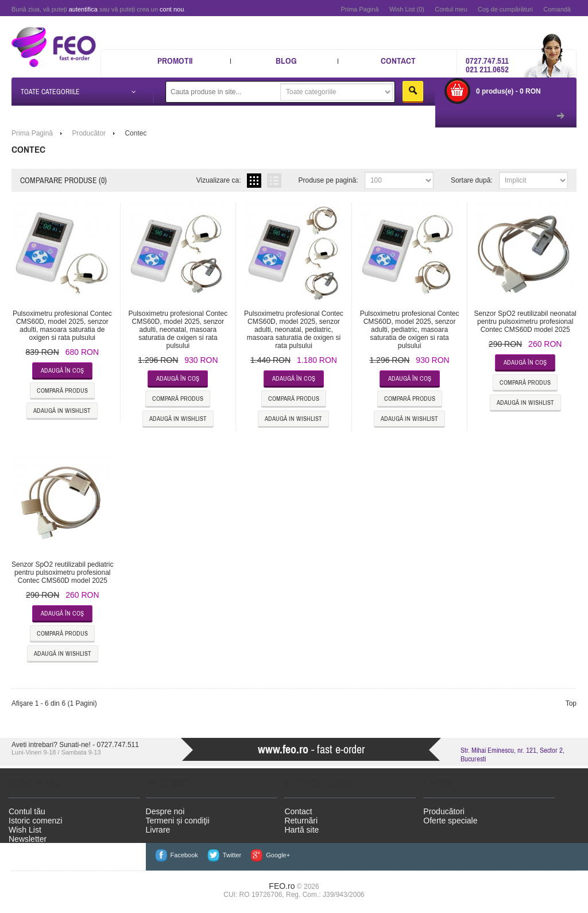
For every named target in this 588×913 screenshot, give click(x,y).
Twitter (232, 855)
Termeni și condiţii (178, 821)
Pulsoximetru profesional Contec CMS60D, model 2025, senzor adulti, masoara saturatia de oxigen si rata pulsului (62, 326)
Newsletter (28, 839)
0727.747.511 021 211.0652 (487, 65)
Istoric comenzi (35, 821)
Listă (274, 181)
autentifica (83, 9)
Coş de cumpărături (505, 9)
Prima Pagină (359, 9)
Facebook (184, 855)
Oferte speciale (450, 821)
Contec (136, 133)
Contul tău (27, 811)
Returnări (301, 821)
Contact (398, 61)
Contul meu (451, 9)
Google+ (278, 855)
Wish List (25, 830)
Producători (444, 811)
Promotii (175, 61)
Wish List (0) (407, 9)
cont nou (172, 9)
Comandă (557, 9)
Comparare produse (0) (63, 180)
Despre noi (165, 811)
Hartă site (301, 830)
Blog (286, 61)
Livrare (158, 830)
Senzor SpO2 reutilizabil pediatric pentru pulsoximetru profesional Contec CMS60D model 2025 (62, 572)
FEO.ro (282, 886)
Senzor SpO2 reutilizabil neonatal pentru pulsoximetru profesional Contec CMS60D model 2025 (525, 322)
